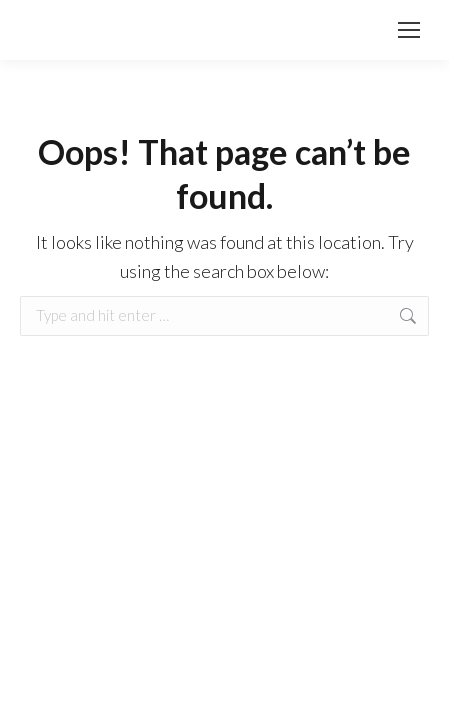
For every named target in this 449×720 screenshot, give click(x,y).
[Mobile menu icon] (409, 30)
